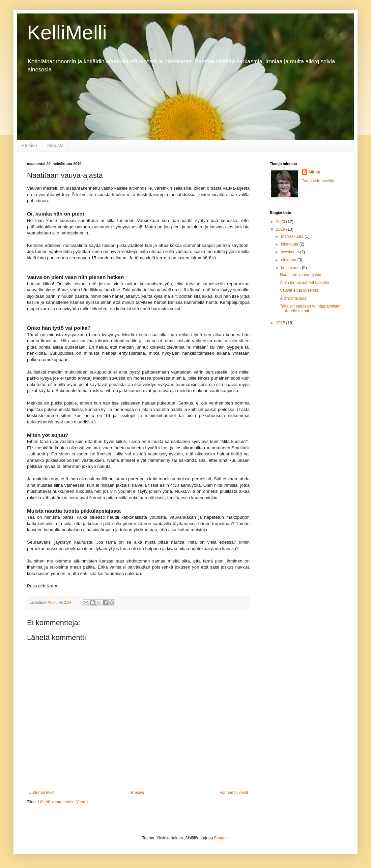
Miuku (315, 172)
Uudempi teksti (42, 793)
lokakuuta (290, 244)
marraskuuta (293, 236)
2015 (281, 323)
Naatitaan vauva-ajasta (301, 275)
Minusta (55, 146)
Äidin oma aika (293, 298)
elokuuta (289, 260)
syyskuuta (291, 252)
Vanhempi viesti (234, 793)
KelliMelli (67, 33)
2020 (281, 222)
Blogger (221, 838)
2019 (281, 229)
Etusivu (29, 146)
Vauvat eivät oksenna (299, 290)
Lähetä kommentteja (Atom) (63, 802)
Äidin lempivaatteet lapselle (304, 283)
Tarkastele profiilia (318, 181)
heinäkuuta (291, 268)
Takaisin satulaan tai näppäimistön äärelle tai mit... (311, 309)
